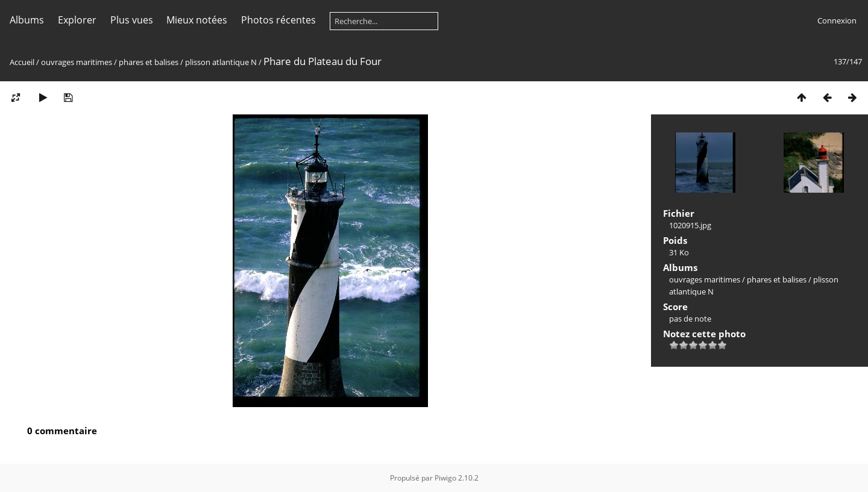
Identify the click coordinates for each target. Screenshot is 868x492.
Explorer (77, 20)
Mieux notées (197, 20)
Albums (27, 20)
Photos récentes (278, 20)
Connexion (837, 20)
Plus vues (132, 20)
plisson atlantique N (221, 62)
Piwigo (445, 478)
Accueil (22, 62)
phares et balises (149, 62)
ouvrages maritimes (77, 62)
